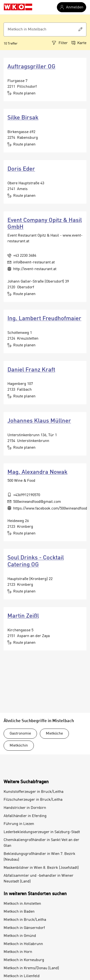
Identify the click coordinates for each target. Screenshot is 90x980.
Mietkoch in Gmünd (20, 936)
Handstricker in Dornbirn (25, 808)
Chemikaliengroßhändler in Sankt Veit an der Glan (41, 843)
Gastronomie (20, 734)
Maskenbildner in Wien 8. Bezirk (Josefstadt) (41, 868)
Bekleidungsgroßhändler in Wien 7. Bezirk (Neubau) (39, 857)
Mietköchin (19, 746)
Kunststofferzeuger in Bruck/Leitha (33, 792)
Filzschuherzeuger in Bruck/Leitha (33, 800)
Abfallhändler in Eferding (25, 816)
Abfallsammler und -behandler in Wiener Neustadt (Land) (39, 879)
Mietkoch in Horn (18, 952)
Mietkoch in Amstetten (22, 904)
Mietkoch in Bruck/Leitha (25, 920)
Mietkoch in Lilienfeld (22, 976)
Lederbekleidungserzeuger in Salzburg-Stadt (42, 832)
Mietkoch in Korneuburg (24, 960)
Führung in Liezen (19, 824)
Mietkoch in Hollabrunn (23, 944)
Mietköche (54, 734)
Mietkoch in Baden (19, 912)
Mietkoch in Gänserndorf (24, 928)
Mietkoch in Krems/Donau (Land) (31, 968)
